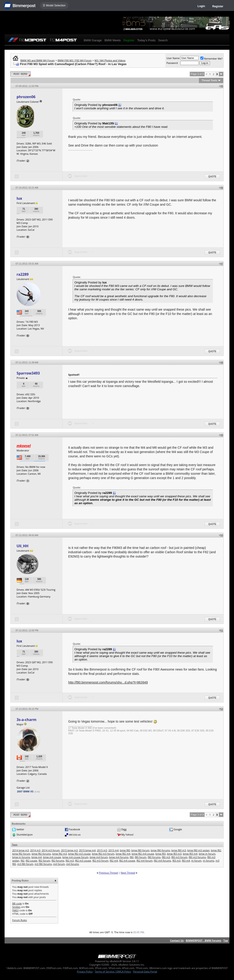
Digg (124, 829)
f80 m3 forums (197, 857)
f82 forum (44, 861)
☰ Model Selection (54, 5)
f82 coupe (31, 861)
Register (218, 6)
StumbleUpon (25, 835)
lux (19, 198)
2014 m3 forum (51, 850)
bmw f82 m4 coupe (143, 854)
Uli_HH (22, 546)
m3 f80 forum (25, 864)
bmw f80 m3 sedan (198, 850)
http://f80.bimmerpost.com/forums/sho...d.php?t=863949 (108, 682)
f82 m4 (114, 861)
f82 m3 (70, 861)
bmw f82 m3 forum (103, 854)
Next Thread (128, 873)
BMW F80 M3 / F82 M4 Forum (75, 60)
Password (172, 63)
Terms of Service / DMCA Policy (113, 971)
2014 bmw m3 (20, 850)
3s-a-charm (26, 720)
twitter (20, 829)
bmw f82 (216, 850)
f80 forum (141, 857)
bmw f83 (161, 854)
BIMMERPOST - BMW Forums (203, 940)
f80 (132, 857)
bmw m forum (207, 854)
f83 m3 (176, 861)
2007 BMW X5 (25, 791)
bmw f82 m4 (123, 854)
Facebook (75, 829)
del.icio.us (75, 835)
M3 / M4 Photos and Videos (110, 60)
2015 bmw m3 (69, 850)
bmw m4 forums (119, 857)
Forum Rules (19, 920)
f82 (22, 861)
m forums (208, 861)
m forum (196, 861)
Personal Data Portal (145, 971)
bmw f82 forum (21, 854)
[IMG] (15, 910)
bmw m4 (37, 857)
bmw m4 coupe (52, 857)
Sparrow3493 (28, 373)
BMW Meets (113, 40)
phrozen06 (26, 97)
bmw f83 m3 (174, 854)
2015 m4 (113, 850)
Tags (15, 845)
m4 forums (72, 864)
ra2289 (23, 274)
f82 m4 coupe (127, 861)
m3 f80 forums (43, 864)
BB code (17, 903)
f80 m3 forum (179, 857)
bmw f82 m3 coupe (79, 854)
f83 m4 (186, 861)
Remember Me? (211, 59)
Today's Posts (146, 40)
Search (163, 40)
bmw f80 (125, 850)
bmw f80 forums (160, 850)
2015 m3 (102, 850)
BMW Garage (93, 40)
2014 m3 (35, 850)
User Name (173, 58)
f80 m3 (166, 857)
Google (178, 829)
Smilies (16, 907)
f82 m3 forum (100, 861)
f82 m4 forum (144, 861)
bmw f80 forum (140, 850)
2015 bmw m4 (87, 850)
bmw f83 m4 (190, 854)
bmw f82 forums (41, 854)
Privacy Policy (85, 971)
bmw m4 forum (99, 857)
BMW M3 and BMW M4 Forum (37, 60)
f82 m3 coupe (83, 861)
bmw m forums (21, 857)
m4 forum (59, 864)
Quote (212, 177)
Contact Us (177, 940)
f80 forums (154, 857)
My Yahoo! (127, 835)
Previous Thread (108, 873)
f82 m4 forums (162, 861)
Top (226, 940)
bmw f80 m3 (179, 850)
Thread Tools (209, 80)
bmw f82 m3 (60, 854)
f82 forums (58, 861)
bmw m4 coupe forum (75, 857)
